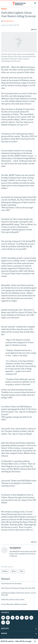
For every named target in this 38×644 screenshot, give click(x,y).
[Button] (34, 30)
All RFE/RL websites (7, 641)
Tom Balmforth (8, 21)
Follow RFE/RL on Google (23, 641)
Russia (4, 9)
